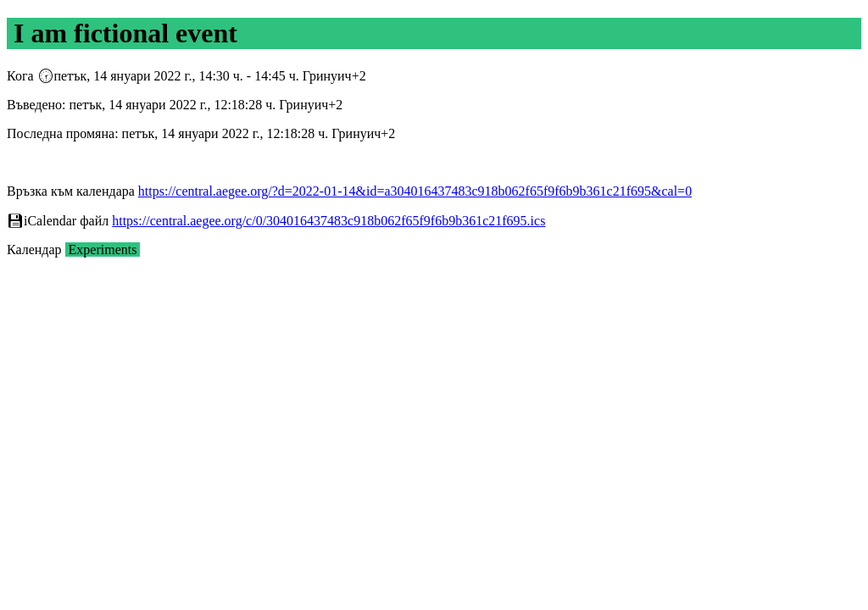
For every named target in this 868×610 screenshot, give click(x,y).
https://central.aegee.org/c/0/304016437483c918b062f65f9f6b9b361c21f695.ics (328, 221)
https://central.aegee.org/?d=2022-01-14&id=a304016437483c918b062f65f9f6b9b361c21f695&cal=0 (415, 191)
